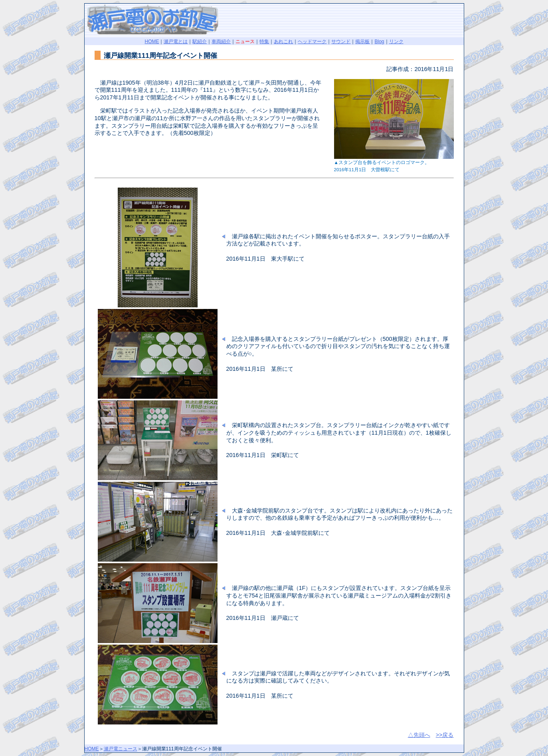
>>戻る (445, 735)
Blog (379, 42)
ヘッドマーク (312, 42)
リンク (396, 42)
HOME (152, 42)
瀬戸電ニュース (121, 749)
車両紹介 (221, 42)
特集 (264, 42)
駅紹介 (200, 42)
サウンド (341, 42)
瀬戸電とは (176, 42)
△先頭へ (419, 735)
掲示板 (362, 42)
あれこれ (283, 42)
